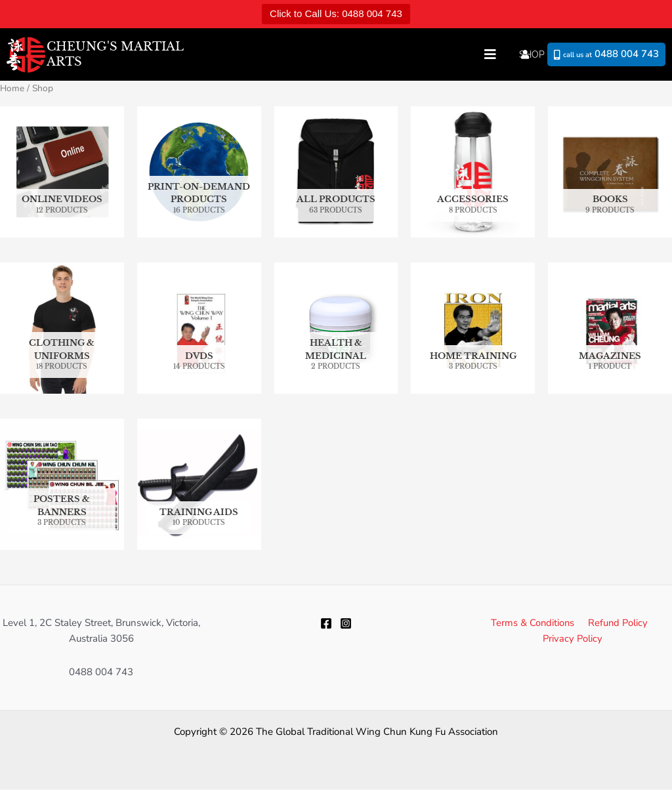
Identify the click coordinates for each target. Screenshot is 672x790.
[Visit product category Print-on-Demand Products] (199, 172)
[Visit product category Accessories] (473, 172)
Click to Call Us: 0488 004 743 (336, 13)
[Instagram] (346, 624)
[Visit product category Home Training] (473, 328)
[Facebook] (326, 624)
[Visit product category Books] (610, 172)
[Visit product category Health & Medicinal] (336, 328)
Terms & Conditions (533, 623)
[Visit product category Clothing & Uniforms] (62, 328)
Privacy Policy (573, 639)
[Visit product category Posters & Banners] (62, 485)
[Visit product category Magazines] (610, 328)
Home (12, 88)
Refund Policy (616, 623)
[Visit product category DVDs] (199, 328)
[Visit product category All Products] (336, 172)
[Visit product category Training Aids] (199, 485)
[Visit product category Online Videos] (62, 172)
